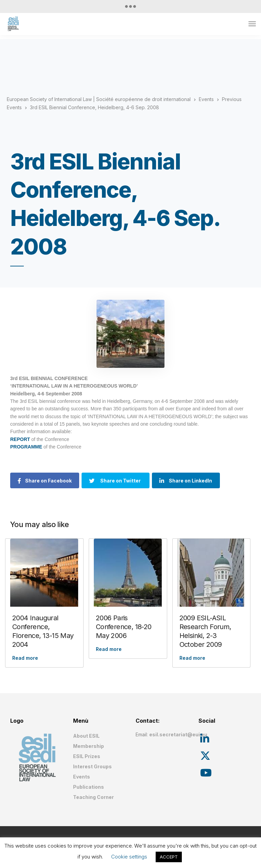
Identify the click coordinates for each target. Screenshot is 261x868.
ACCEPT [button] (169, 857)
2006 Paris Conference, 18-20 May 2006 (124, 627)
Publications (89, 787)
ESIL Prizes (87, 756)
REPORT (20, 439)
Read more (25, 658)
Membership (89, 746)
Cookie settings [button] (129, 857)
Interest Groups (92, 766)
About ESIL (86, 736)
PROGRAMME (27, 447)
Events (82, 777)
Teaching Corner (93, 797)
